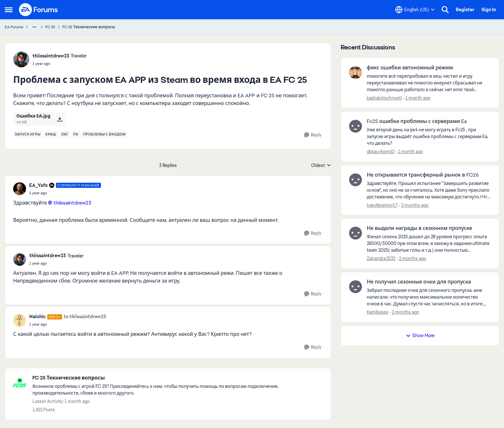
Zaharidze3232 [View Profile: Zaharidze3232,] (381, 258)
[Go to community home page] (39, 10)
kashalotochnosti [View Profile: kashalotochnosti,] (384, 98)
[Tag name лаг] (65, 134)
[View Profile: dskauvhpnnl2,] (355, 126)
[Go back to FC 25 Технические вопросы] (178, 378)
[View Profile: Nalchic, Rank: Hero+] (20, 320)
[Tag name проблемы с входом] (104, 134)
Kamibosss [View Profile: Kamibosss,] (378, 312)
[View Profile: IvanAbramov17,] (355, 180)
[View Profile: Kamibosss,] (355, 287)
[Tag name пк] (76, 134)
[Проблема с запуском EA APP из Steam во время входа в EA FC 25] (65, 193)
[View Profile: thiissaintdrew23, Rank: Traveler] (21, 59)
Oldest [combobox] (321, 166)
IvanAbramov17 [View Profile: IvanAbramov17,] (382, 205)
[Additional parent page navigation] (34, 27)
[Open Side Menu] (9, 10)
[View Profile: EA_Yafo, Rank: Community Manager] (20, 189)
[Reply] (313, 135)
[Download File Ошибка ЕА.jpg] (60, 119)
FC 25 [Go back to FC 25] (50, 27)
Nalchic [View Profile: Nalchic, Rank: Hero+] (37, 317)
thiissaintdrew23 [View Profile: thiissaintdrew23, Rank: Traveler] (51, 56)
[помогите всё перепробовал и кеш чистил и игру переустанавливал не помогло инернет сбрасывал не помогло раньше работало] (429, 83)
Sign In (489, 10)
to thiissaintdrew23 (85, 317)
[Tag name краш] (51, 134)
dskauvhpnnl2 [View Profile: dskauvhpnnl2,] (381, 152)
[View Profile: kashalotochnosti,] (355, 73)
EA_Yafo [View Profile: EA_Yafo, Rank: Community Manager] (38, 185)
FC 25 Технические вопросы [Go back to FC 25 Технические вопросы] (89, 27)
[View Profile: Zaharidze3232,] (355, 233)
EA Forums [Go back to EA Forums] (14, 27)
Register (465, 10)
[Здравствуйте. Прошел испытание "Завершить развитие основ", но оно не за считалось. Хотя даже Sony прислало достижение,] (429, 190)
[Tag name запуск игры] (28, 134)
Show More (420, 336)
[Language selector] (415, 10)
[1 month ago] (417, 98)
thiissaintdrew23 (72, 203)
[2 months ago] (414, 205)
